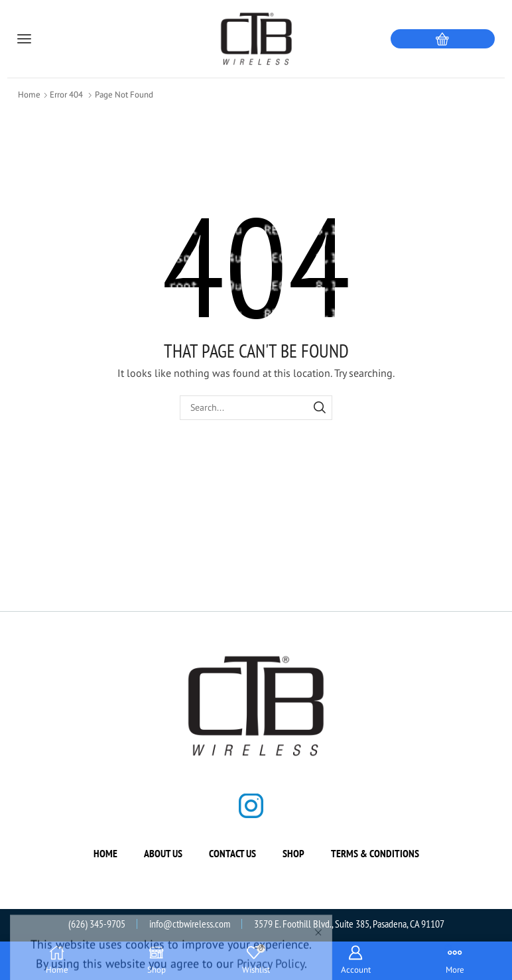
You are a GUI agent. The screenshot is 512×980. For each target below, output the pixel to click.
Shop (293, 853)
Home (29, 95)
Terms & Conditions (375, 853)
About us (163, 853)
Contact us (232, 853)
